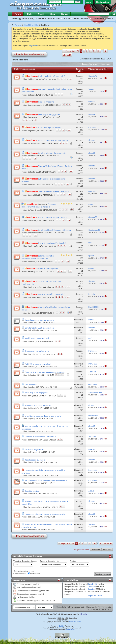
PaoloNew (34, 172)
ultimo (67, 55)
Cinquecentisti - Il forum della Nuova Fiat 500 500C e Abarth (91, 608)
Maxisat (33, 452)
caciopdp (34, 272)
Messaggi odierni (21, 19)
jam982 (33, 131)
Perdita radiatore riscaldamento (52, 153)
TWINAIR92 (35, 144)
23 (69, 220)
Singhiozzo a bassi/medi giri (37, 338)
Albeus (33, 287)
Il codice (91, 589)
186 (82, 309)
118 (82, 130)
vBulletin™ (62, 626)
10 (70, 271)
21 (68, 297)
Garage (65, 14)
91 (82, 271)
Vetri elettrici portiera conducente (39, 320)
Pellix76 (33, 483)
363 (82, 194)
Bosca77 (34, 517)
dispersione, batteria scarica (37, 351)
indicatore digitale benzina (50, 127)
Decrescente (34, 573)
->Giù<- (33, 313)
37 (70, 194)
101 (99, 51)
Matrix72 (34, 440)
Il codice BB (93, 584)
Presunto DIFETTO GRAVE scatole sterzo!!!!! (39, 205)
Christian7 (34, 493)
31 (82, 155)
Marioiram (35, 462)
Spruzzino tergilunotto (34, 450)
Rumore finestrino (46, 102)
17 (82, 504)
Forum (17, 14)
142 (82, 78)
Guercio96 (34, 408)
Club (29, 14)
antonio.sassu (36, 156)
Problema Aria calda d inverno (38, 405)
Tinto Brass (35, 210)
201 (82, 297)
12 (69, 130)
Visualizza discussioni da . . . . (25, 561)
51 (94, 51)
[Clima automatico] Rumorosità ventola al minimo (38, 257)
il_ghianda (34, 330)
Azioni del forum (81, 19)
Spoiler (33, 375)
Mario (33, 262)
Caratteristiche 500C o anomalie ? (39, 328)
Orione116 (35, 387)
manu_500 (35, 366)
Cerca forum (106, 64)
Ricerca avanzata (105, 19)
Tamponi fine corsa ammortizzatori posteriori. (45, 372)
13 (82, 439)
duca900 (34, 195)
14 (68, 261)
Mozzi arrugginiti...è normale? (52, 294)
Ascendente (19, 573)
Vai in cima (107, 550)
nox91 (33, 341)
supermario (35, 507)
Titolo (16, 69)
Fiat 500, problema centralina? (38, 364)
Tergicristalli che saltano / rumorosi (54, 192)
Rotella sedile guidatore (35, 460)
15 (71, 79)
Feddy (33, 95)
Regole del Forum (95, 596)
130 (82, 258)
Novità (41, 14)
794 (82, 207)
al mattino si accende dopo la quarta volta (43, 416)
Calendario (41, 19)
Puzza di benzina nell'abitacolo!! (52, 243)
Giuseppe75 (35, 475)
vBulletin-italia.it (70, 630)
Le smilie (91, 587)
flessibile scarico (32, 491)
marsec (33, 221)
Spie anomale (31, 385)
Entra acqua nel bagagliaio (36, 393)
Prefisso (73, 561)
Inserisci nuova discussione (29, 54)
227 (82, 220)
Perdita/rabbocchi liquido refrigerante (55, 230)
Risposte (80, 69)
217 (82, 232)
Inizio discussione (28, 69)
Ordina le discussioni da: (50, 561)
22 (36, 235)
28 (82, 143)
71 (82, 117)
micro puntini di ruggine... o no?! (53, 217)
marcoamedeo (36, 117)
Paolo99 (34, 530)
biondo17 (34, 79)
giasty (33, 418)
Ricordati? (55, 6)
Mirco (33, 185)
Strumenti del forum (90, 64)
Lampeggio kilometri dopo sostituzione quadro (45, 514)
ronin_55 (34, 354)
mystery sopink (36, 105)
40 (82, 374)
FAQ (32, 19)
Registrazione (103, 2)
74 (82, 245)
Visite (80, 71)
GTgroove (34, 396)
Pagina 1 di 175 (72, 51)
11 (90, 51)
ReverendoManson (38, 233)
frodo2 (33, 297)
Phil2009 (34, 322)
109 (82, 284)
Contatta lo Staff (64, 607)
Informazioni (54, 19)
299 (82, 181)
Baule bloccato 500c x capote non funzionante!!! (46, 481)
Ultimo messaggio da (98, 69)
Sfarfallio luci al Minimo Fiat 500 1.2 (40, 437)
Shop (53, 14)
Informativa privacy (75, 622)
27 (82, 91)
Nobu (33, 431)
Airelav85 (34, 246)
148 (82, 168)
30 (68, 184)
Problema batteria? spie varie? (52, 76)
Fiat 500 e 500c (31, 25)
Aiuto (89, 2)
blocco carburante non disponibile (53, 140)
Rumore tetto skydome (48, 269)
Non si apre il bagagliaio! (49, 115)
